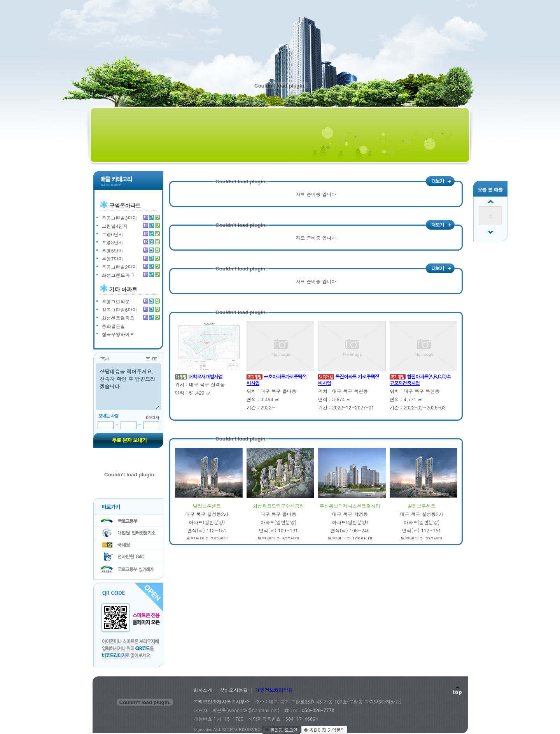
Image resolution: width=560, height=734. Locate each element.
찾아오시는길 (234, 690)
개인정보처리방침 (274, 690)
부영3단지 (113, 242)
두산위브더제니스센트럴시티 (350, 506)
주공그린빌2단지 (120, 267)
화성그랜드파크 (118, 275)
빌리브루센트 (207, 506)
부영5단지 (113, 250)
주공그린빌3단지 (120, 218)
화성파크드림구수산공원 (278, 506)
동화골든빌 (114, 326)
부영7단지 (113, 259)
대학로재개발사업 (205, 376)
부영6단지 (113, 234)
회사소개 (203, 690)
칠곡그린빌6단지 (120, 310)
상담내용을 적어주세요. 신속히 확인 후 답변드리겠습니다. (128, 386)
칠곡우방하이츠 (118, 334)
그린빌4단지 (115, 226)
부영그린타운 (116, 301)
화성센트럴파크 (118, 318)
